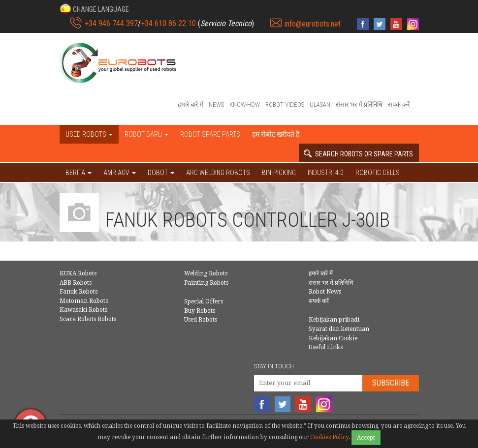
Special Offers (204, 301)
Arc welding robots (218, 173)
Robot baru (146, 134)
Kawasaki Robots (83, 310)
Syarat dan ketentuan (339, 329)
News (216, 105)
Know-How (245, 105)
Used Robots (201, 320)
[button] (94, 9)
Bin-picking (279, 173)
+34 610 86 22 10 (168, 23)
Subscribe (391, 383)
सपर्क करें (399, 105)
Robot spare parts (210, 134)
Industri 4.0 (326, 173)
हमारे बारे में (191, 105)
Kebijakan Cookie (333, 338)
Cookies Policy (329, 437)
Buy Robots (200, 311)
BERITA (79, 173)
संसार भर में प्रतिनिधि (359, 105)
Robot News (325, 292)
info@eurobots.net (313, 24)
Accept (366, 438)
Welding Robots (206, 273)
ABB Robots (76, 283)
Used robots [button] (89, 134)
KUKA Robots (78, 273)
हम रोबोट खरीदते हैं (276, 134)
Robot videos (285, 105)
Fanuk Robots (79, 292)
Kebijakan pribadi (334, 320)
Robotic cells (378, 173)
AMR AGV (120, 173)
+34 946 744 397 (111, 23)
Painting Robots (206, 283)
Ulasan (320, 105)
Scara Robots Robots (88, 319)
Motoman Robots (84, 301)
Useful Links (326, 347)
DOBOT (161, 173)
